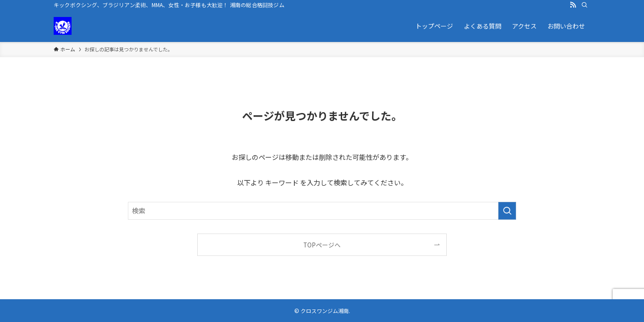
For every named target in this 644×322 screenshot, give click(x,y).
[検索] (585, 5)
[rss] (573, 5)
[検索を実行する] (507, 211)
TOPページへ (322, 245)
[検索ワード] (322, 211)
